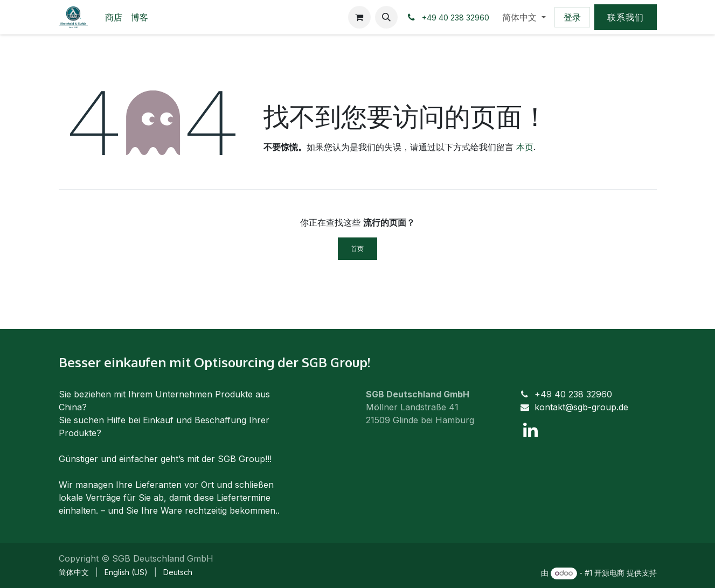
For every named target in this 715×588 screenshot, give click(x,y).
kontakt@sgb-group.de (581, 407)
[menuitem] (114, 17)
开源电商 (609, 573)
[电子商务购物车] (359, 17)
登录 (572, 17)
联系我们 (625, 17)
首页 (357, 248)
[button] (386, 17)
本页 (525, 147)
